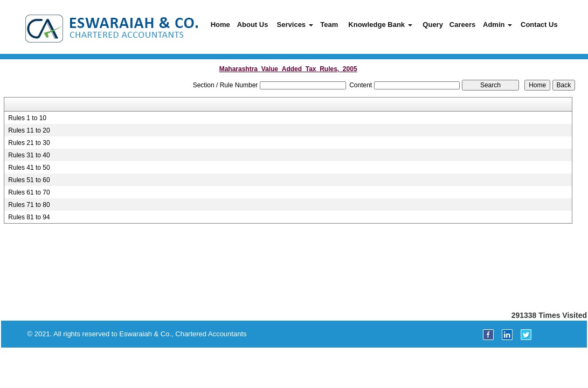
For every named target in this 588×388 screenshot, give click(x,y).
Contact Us (539, 25)
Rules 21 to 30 (29, 143)
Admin (497, 25)
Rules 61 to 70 (29, 192)
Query (433, 25)
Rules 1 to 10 (27, 118)
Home (220, 25)
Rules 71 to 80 (29, 205)
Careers (462, 25)
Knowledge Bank (380, 25)
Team (329, 25)
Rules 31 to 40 (29, 155)
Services (295, 25)
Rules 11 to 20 (29, 130)
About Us (253, 25)
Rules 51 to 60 (29, 180)
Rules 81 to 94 (29, 217)
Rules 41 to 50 (29, 168)
